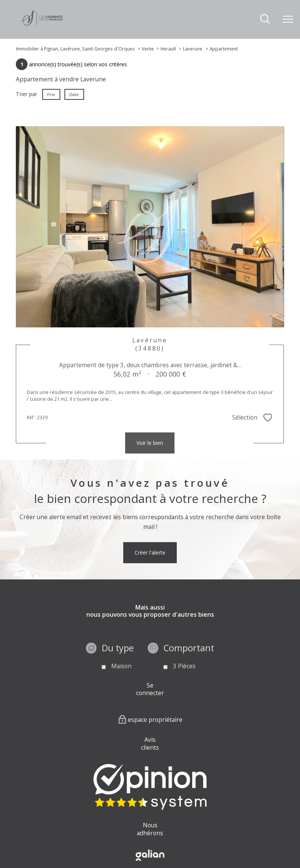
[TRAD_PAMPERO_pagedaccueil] (42, 24)
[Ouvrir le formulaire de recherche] (265, 19)
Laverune (193, 49)
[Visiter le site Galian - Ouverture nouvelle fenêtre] (150, 855)
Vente (148, 49)
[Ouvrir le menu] (288, 19)
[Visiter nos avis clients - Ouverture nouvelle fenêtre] (150, 787)
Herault (168, 49)
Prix (51, 94)
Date (74, 94)
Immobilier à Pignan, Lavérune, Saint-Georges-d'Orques (75, 49)
